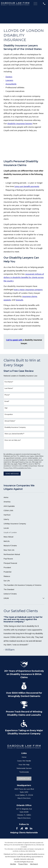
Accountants (11, 84)
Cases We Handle (24, 761)
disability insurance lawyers (20, 123)
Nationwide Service (24, 768)
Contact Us (24, 779)
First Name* (9, 382)
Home (24, 757)
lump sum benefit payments (27, 186)
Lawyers (9, 80)
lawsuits (19, 300)
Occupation (9, 414)
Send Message (12, 474)
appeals (7, 300)
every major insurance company (28, 289)
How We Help (24, 765)
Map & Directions (24, 798)
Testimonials (24, 772)
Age (6, 408)
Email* (7, 401)
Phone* (7, 395)
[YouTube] (26, 828)
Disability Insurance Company (15, 427)
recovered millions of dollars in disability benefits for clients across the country (24, 277)
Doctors (9, 77)
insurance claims (30, 296)
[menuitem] (24, 497)
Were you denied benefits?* (14, 434)
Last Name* (9, 388)
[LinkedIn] (31, 828)
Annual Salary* (10, 421)
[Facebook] (17, 828)
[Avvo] (22, 828)
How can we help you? (13, 440)
